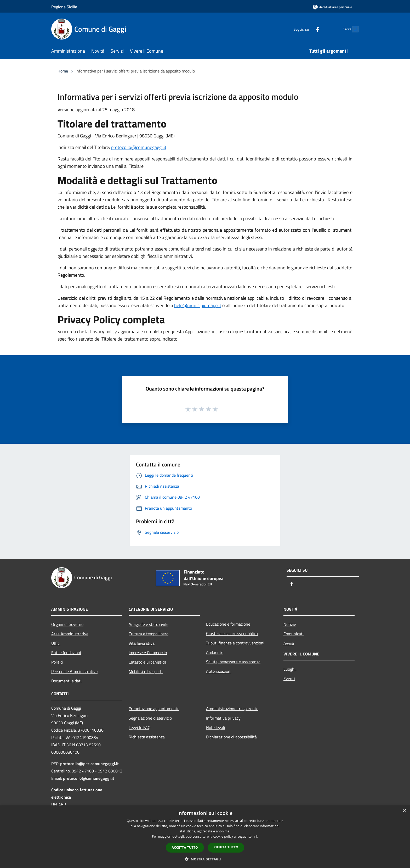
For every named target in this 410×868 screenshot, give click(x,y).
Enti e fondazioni (66, 653)
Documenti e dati (66, 681)
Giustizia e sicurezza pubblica (232, 633)
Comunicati (294, 634)
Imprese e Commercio (148, 653)
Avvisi (289, 643)
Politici (57, 662)
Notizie (290, 624)
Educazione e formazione (228, 624)
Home (63, 71)
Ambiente (215, 652)
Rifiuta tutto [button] (226, 847)
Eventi (289, 678)
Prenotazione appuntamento (154, 709)
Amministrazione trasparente (232, 709)
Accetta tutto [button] (185, 847)
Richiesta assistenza (147, 737)
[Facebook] (306, 29)
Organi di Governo (67, 624)
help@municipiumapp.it (198, 305)
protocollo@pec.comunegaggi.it (89, 764)
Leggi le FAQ (140, 727)
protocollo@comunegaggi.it (139, 147)
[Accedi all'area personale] (332, 7)
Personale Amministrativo (74, 671)
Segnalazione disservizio (150, 718)
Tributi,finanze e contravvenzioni (235, 643)
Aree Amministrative (70, 634)
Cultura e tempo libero (149, 634)
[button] (205, 859)
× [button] (404, 811)
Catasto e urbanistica (147, 662)
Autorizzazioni (219, 671)
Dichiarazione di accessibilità (231, 737)
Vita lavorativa (142, 643)
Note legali (216, 727)
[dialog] (205, 837)
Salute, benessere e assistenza (233, 662)
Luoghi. (290, 669)
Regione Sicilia (64, 7)
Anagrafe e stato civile (149, 624)
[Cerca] (352, 29)
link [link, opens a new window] (255, 836)
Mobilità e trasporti (146, 671)
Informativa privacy (223, 718)
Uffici (56, 643)
